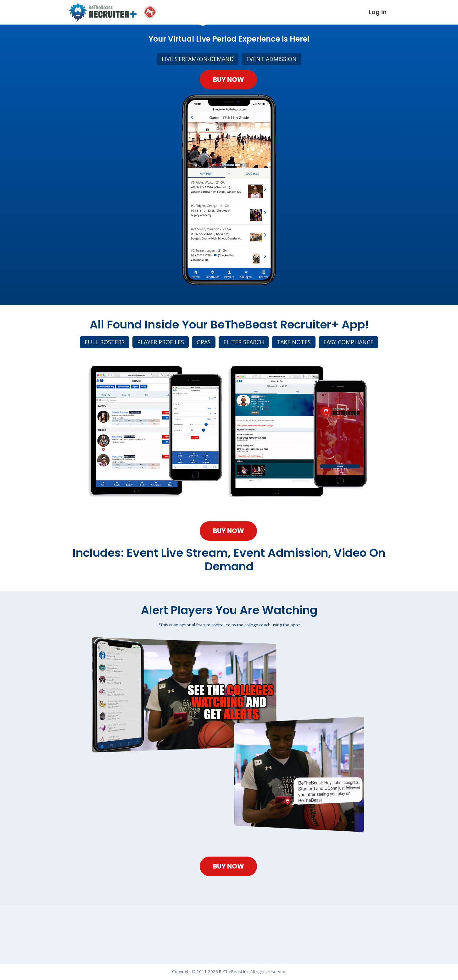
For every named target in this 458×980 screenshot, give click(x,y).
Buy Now (229, 89)
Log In (378, 12)
